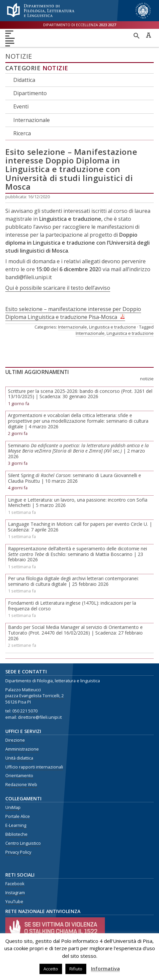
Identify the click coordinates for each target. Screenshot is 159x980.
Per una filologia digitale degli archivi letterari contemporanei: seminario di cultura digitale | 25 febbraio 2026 (73, 581)
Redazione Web (21, 785)
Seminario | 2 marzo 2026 (78, 451)
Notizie (55, 68)
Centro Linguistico (23, 843)
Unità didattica (19, 758)
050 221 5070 (25, 711)
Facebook (15, 884)
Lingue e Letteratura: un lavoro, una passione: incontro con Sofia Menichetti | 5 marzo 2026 (78, 503)
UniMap (13, 807)
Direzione (15, 740)
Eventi (21, 106)
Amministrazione (22, 749)
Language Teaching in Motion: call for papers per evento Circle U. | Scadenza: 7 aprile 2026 (80, 527)
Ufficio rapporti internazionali (34, 767)
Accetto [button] (51, 969)
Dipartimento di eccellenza (79, 25)
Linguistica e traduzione (113, 327)
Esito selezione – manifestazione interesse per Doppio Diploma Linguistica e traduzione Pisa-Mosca (73, 313)
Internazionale (32, 120)
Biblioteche (16, 834)
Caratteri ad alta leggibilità (148, 35)
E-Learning (16, 825)
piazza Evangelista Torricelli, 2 (35, 696)
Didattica (24, 80)
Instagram (15, 893)
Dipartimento (30, 93)
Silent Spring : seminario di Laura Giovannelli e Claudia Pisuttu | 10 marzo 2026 (75, 478)
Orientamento (19, 776)
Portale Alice (18, 816)
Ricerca (22, 133)
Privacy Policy (18, 852)
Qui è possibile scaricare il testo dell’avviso (58, 288)
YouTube (14, 902)
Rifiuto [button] (76, 969)
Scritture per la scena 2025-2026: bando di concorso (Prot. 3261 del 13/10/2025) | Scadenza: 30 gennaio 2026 (80, 394)
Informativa (105, 968)
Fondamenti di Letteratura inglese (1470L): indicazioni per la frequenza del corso (72, 606)
